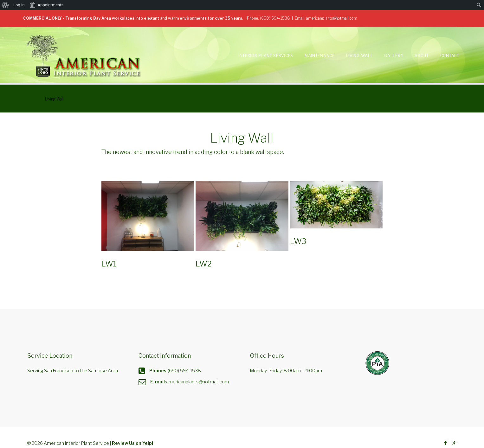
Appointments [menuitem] (47, 4)
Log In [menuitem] (19, 5)
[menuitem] (6, 5)
